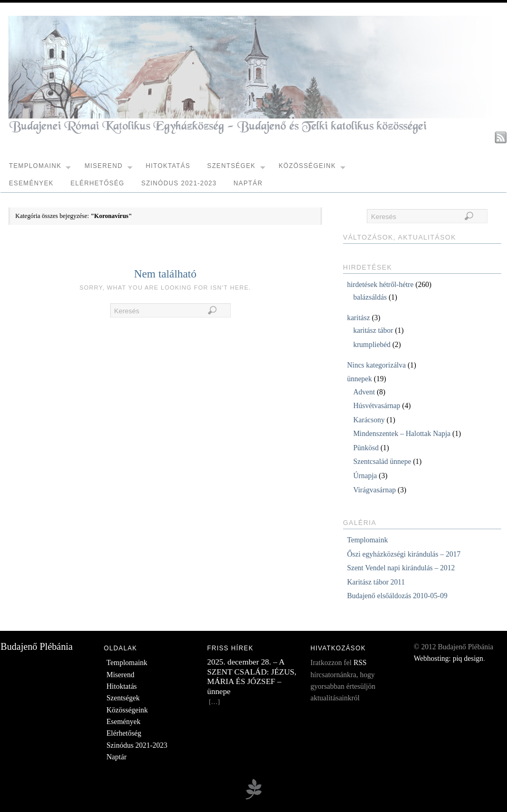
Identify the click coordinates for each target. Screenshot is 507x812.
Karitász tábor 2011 (376, 582)
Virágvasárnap (374, 490)
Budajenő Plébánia (37, 647)
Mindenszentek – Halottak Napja (402, 434)
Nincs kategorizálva (376, 365)
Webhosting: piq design (448, 658)
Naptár (248, 183)
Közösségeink (312, 169)
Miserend (108, 169)
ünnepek (359, 379)
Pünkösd (366, 448)
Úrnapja (365, 476)
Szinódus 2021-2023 (179, 183)
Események (31, 183)
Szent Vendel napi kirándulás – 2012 (401, 568)
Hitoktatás (168, 166)
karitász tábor (373, 330)
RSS (360, 663)
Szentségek (236, 169)
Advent (364, 392)
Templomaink (40, 169)
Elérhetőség (97, 183)
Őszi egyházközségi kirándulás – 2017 (403, 554)
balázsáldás (370, 297)
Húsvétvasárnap (377, 406)
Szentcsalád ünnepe (382, 462)
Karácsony (369, 420)
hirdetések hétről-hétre (380, 285)
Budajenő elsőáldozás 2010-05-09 (397, 596)
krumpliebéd (372, 345)
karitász (358, 318)
